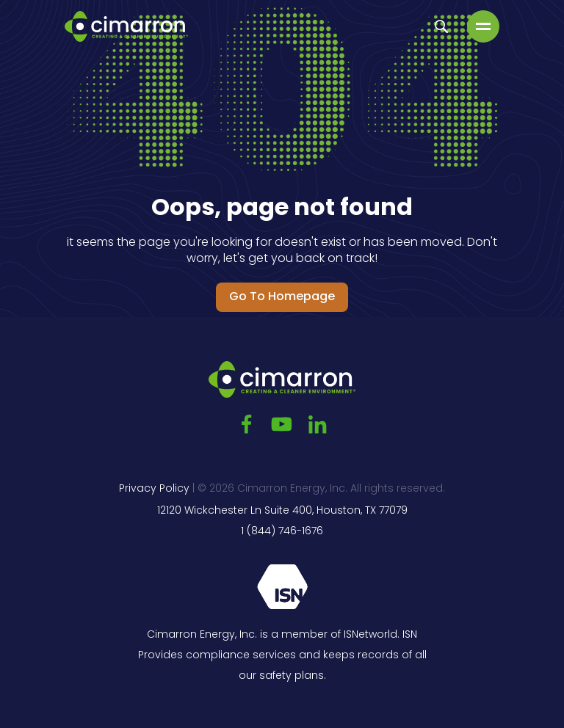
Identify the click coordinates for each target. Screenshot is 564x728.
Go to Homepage (282, 297)
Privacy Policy (154, 489)
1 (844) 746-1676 (282, 532)
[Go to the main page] (126, 26)
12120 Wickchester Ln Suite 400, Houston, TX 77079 (282, 511)
